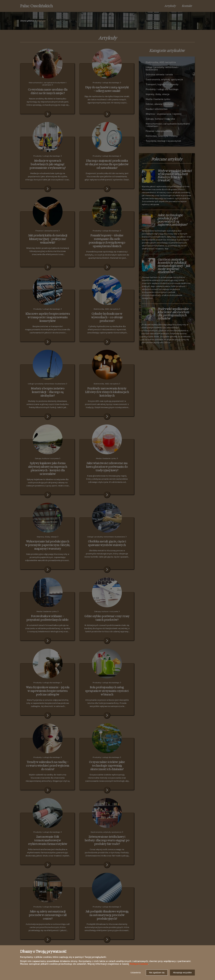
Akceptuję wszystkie (182, 973)
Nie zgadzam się (157, 973)
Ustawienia (136, 973)
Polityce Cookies (139, 964)
